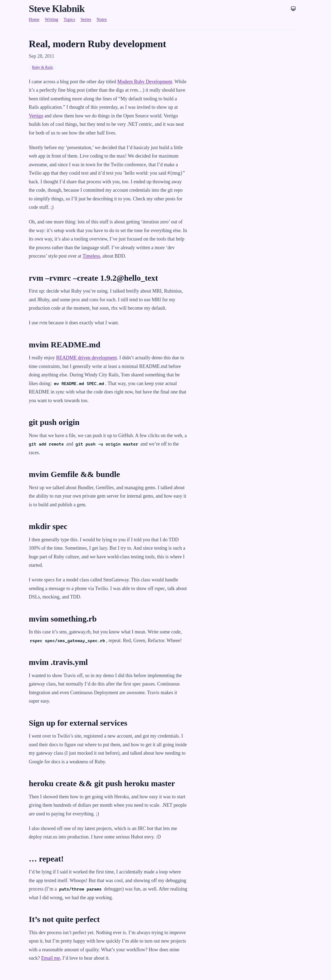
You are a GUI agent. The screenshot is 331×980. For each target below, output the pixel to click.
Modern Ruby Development (145, 82)
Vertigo (36, 116)
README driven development (86, 358)
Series (86, 19)
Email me (50, 958)
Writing (51, 19)
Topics (69, 19)
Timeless (91, 256)
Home (34, 19)
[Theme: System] (293, 9)
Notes (102, 19)
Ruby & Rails (42, 67)
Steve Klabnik (57, 9)
